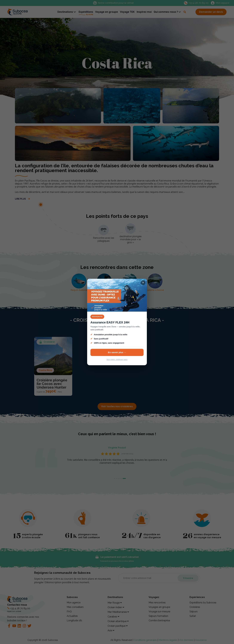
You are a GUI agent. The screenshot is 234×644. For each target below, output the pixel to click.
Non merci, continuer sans (117, 360)
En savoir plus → (117, 352)
